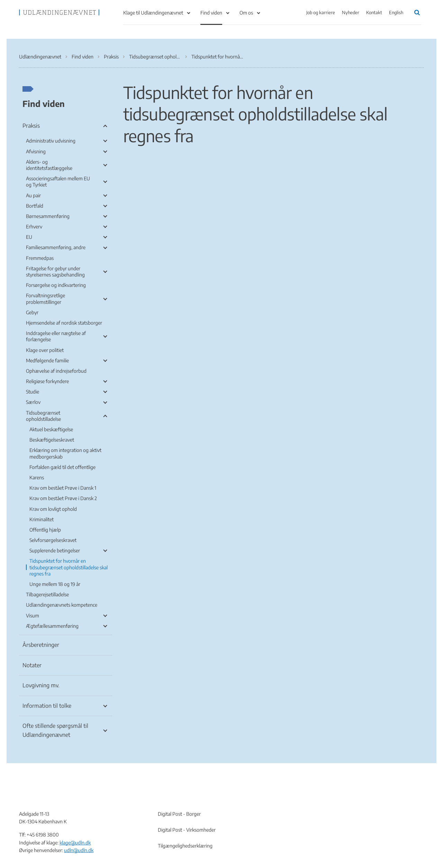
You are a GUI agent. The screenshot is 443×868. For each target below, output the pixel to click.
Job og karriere (321, 12)
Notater (32, 665)
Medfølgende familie (47, 360)
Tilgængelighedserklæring (185, 846)
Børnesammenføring (48, 216)
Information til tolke (47, 706)
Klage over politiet (45, 350)
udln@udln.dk (79, 850)
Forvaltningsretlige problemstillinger (46, 299)
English (396, 12)
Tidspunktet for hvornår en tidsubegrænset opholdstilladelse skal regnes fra (69, 567)
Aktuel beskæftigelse (51, 429)
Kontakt (374, 12)
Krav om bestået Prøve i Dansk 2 (63, 498)
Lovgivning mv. (41, 685)
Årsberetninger (41, 645)
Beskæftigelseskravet (52, 440)
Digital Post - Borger (179, 814)
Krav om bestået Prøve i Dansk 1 (63, 488)
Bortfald (35, 206)
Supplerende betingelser (55, 550)
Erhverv (34, 227)
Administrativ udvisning (51, 141)
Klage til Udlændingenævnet (153, 13)
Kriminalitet (42, 519)
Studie (33, 392)
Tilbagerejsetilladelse (47, 594)
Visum (33, 616)
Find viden (211, 13)
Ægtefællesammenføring (52, 626)
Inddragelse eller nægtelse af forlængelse (56, 336)
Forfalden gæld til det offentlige (62, 467)
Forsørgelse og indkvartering (56, 285)
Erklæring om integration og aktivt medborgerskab (65, 453)
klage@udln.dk (75, 843)
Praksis (31, 126)
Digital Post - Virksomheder (187, 830)
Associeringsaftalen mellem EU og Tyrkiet (58, 182)
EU (29, 237)
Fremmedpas (40, 258)
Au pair (33, 195)
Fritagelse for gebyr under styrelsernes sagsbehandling (55, 272)
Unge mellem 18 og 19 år (55, 584)
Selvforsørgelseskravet (53, 540)
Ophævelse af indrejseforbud (56, 371)
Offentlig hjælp (45, 530)
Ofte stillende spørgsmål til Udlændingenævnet (55, 730)
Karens (37, 477)
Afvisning (36, 151)
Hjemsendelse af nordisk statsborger (64, 323)
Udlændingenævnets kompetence (62, 605)
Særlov (33, 402)
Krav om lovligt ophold (53, 509)
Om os (246, 13)
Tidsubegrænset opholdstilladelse (43, 416)
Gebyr (32, 312)
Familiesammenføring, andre (56, 247)
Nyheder (351, 12)
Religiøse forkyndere (47, 381)
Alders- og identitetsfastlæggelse (49, 165)
